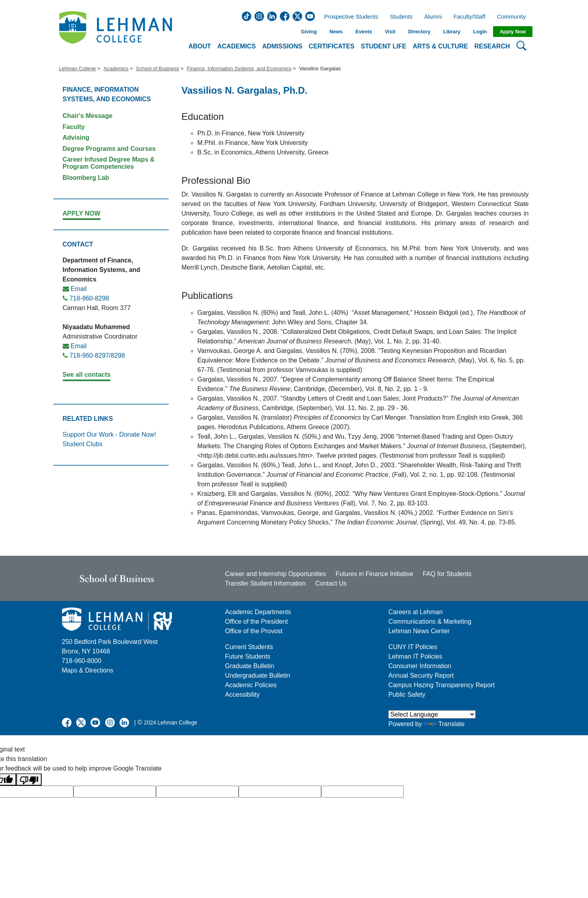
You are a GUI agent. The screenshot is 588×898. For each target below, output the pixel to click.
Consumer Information (420, 666)
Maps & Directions (88, 670)
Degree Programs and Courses (109, 149)
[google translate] (115, 792)
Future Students (248, 656)
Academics (116, 68)
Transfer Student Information (265, 583)
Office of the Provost (254, 631)
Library (452, 32)
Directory (419, 32)
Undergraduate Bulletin (258, 675)
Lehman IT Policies (415, 656)
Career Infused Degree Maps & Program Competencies (109, 163)
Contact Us (331, 583)
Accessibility (242, 695)
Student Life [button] (384, 46)
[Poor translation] (29, 779)
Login (480, 32)
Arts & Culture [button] (440, 46)
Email (79, 289)
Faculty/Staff (469, 17)
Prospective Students (349, 17)
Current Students (249, 647)
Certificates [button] (332, 46)
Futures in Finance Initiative (374, 574)
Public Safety (407, 695)
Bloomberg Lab (86, 178)
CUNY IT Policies (413, 647)
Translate (444, 724)
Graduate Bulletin (250, 666)
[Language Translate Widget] (432, 714)
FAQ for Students (447, 574)
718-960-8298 (89, 298)
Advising (76, 138)
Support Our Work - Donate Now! (109, 435)
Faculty (74, 127)
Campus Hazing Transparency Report (441, 685)
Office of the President (256, 621)
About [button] (200, 46)
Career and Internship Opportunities (276, 574)
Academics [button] (236, 46)
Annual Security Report (421, 675)
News (336, 32)
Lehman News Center (419, 631)
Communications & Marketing (430, 621)
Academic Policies (251, 685)
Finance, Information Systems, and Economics (239, 68)
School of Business (157, 68)
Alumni (433, 17)
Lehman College (78, 68)
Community (514, 17)
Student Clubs (83, 444)
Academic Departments (258, 612)
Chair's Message (88, 116)
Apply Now (513, 32)
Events (364, 32)
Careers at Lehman (415, 612)
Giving (309, 32)
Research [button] (492, 46)
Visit (390, 32)
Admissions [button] (282, 46)
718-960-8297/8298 (97, 356)
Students (401, 17)
